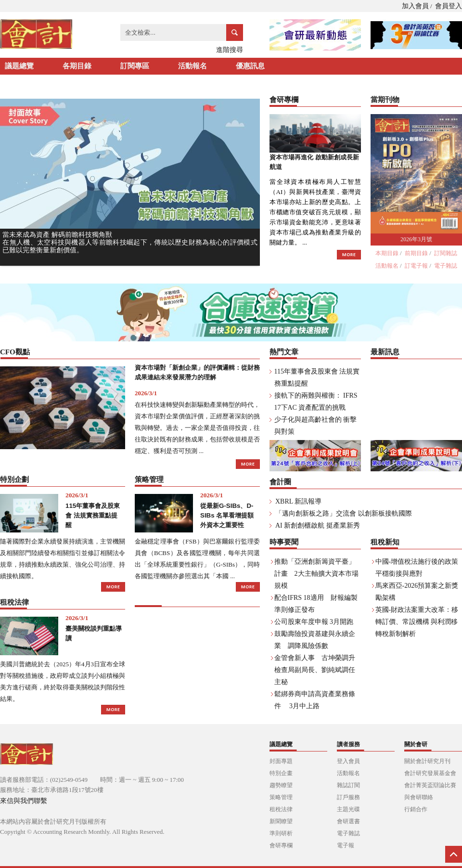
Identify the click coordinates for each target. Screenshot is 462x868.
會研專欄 (281, 845)
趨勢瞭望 (281, 785)
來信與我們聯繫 (24, 801)
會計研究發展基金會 (430, 773)
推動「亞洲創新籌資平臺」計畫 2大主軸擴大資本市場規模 (316, 574)
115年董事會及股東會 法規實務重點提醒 (93, 515)
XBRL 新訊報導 (298, 501)
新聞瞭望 (281, 821)
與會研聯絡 (419, 797)
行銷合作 (416, 809)
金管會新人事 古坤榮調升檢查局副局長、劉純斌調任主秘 (315, 670)
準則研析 (281, 833)
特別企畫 (281, 773)
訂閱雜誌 (446, 253)
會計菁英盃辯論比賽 (430, 785)
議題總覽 (19, 66)
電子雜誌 (446, 266)
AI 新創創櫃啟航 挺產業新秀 (318, 525)
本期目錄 (387, 253)
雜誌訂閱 (348, 785)
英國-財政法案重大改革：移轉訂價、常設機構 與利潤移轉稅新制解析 (417, 622)
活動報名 (192, 66)
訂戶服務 (348, 797)
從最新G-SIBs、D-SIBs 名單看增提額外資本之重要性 (227, 515)
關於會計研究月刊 (427, 761)
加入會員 (415, 6)
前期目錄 (416, 253)
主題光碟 (348, 809)
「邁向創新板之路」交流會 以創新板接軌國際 (344, 513)
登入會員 (348, 761)
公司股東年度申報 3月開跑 (314, 622)
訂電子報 (416, 266)
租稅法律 (281, 809)
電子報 (346, 845)
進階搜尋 (230, 50)
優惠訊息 (250, 66)
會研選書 (348, 821)
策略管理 (281, 797)
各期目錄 (77, 66)
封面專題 (281, 761)
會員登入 (449, 6)
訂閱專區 (135, 66)
